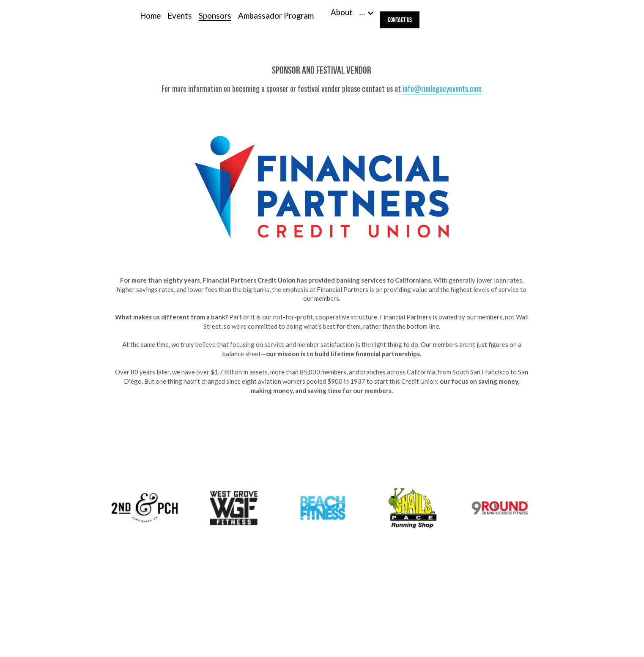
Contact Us (400, 20)
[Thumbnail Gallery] (145, 508)
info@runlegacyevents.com (442, 88)
